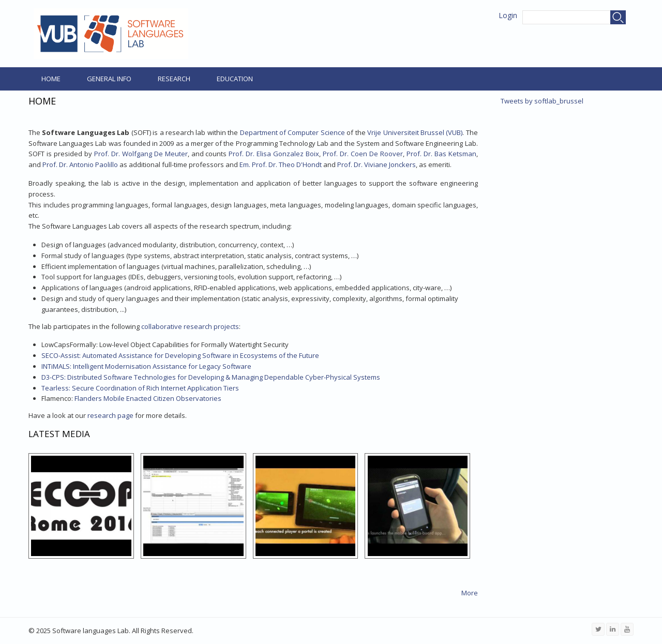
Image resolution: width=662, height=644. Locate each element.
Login (508, 15)
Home (51, 79)
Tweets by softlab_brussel (542, 101)
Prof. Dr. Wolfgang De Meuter (141, 154)
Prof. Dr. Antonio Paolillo (80, 164)
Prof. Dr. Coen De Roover (363, 154)
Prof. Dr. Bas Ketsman (441, 154)
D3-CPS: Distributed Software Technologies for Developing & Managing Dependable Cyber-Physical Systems (211, 377)
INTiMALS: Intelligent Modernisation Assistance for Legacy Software (146, 366)
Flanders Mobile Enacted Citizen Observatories (131, 398)
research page (110, 415)
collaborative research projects (190, 326)
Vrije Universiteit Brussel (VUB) (415, 132)
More (470, 593)
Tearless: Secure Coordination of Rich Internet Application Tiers (140, 388)
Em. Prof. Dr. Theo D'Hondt (281, 164)
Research (174, 79)
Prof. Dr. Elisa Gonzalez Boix (274, 154)
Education (235, 79)
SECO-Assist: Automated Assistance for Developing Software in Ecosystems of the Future (180, 355)
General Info (109, 79)
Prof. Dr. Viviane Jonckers (377, 164)
